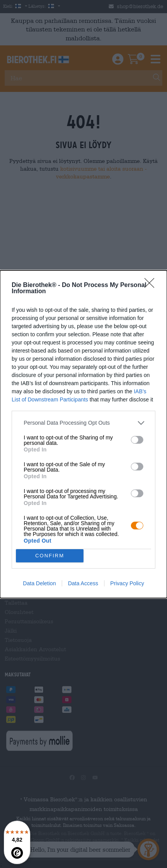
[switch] (137, 440)
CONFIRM (50, 556)
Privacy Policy (127, 583)
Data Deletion (39, 583)
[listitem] (83, 423)
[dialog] (83, 434)
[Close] (152, 285)
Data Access (83, 583)
